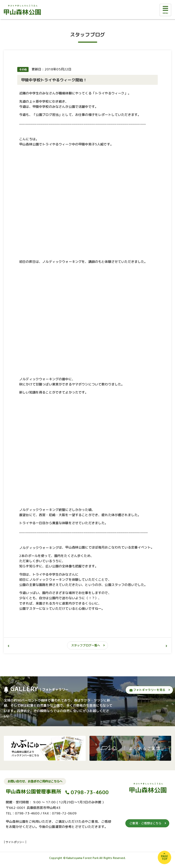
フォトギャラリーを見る (147, 690)
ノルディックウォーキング (39, 548)
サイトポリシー (15, 842)
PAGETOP (164, 858)
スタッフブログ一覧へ (86, 645)
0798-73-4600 (90, 792)
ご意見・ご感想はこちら (145, 823)
